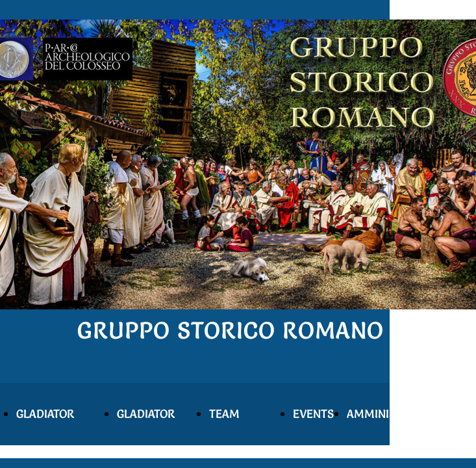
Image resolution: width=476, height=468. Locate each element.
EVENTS (313, 414)
